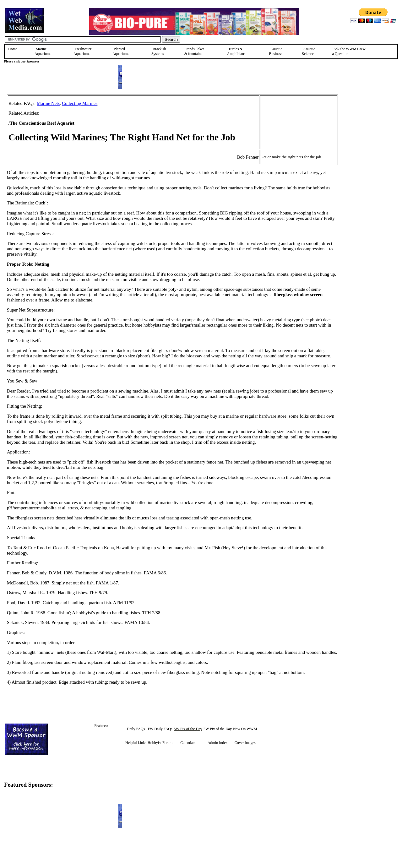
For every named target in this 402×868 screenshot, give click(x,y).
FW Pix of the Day (217, 729)
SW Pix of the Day (188, 729)
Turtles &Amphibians (236, 51)
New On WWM (245, 729)
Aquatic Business (276, 51)
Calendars (188, 743)
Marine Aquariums (43, 51)
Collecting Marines (80, 103)
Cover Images (245, 743)
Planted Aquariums (121, 51)
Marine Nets (48, 103)
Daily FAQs (136, 729)
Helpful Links (136, 743)
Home (13, 49)
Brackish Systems (159, 51)
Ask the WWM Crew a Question (349, 51)
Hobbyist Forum (160, 743)
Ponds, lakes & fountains (194, 51)
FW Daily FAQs (160, 729)
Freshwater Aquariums (82, 51)
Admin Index (218, 743)
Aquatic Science (308, 51)
